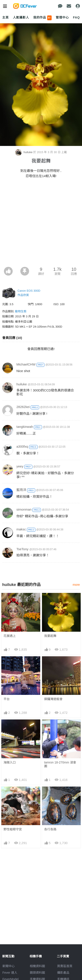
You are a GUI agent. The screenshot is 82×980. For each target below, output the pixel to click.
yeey (20, 466)
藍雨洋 (21, 490)
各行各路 (50, 829)
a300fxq (22, 446)
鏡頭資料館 (37, 973)
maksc (21, 529)
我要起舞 (50, 636)
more (76, 585)
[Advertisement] (41, 224)
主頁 (5, 17)
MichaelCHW (26, 364)
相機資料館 (37, 966)
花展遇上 (10, 636)
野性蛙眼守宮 (13, 829)
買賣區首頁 (65, 966)
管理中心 (62, 17)
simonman (24, 509)
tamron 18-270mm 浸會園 (60, 764)
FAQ (76, 17)
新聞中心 (9, 966)
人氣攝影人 (21, 17)
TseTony (22, 549)
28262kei (23, 407)
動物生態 (21, 311)
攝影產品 (63, 973)
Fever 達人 (10, 973)
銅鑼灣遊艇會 (53, 699)
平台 (7, 699)
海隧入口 (10, 762)
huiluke (24, 152)
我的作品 (43, 18)
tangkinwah (25, 427)
